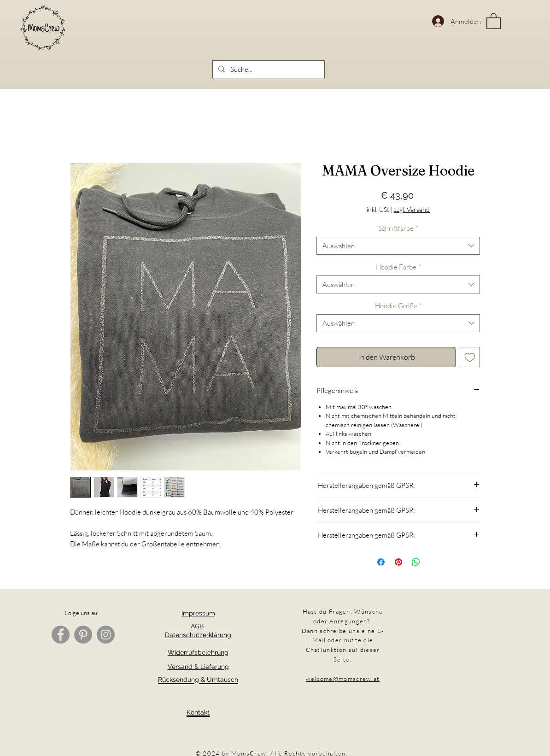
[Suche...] (268, 69)
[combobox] (398, 246)
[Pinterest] (83, 635)
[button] (494, 21)
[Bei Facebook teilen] (381, 562)
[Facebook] (61, 635)
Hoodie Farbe (398, 267)
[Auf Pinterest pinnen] (398, 562)
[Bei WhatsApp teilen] (416, 562)
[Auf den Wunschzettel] (470, 357)
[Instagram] (106, 635)
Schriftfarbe (398, 228)
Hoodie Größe (398, 306)
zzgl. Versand (412, 209)
